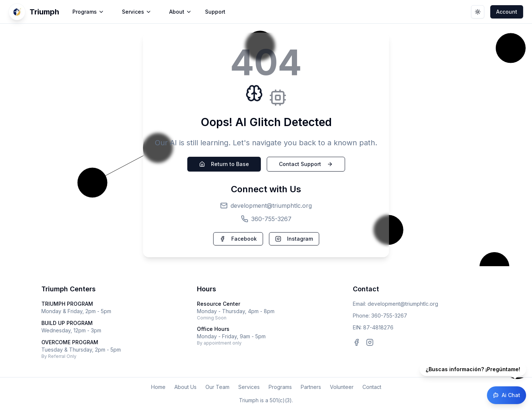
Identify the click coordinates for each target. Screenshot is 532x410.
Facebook (238, 239)
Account (507, 12)
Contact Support (306, 164)
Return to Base (224, 164)
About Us (185, 387)
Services (249, 387)
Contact (372, 387)
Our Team (217, 387)
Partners (311, 387)
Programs (280, 387)
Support (215, 12)
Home (158, 387)
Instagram (294, 239)
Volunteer (342, 387)
